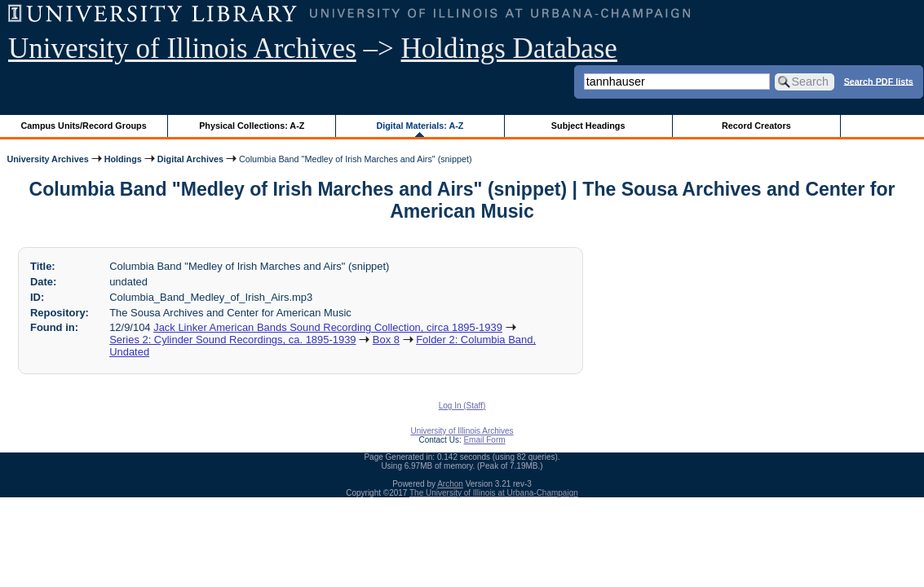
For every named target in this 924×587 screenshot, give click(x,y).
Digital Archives (190, 159)
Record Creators (756, 126)
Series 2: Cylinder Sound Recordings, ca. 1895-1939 (232, 340)
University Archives (47, 159)
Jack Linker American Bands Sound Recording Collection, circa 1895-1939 (328, 327)
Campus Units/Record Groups (84, 126)
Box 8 (386, 340)
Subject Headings (588, 126)
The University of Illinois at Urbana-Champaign (494, 493)
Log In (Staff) (462, 406)
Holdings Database (509, 49)
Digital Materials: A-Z (420, 126)
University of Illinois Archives (182, 49)
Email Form (484, 440)
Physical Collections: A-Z (252, 126)
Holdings (123, 159)
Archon (450, 484)
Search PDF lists (879, 81)
